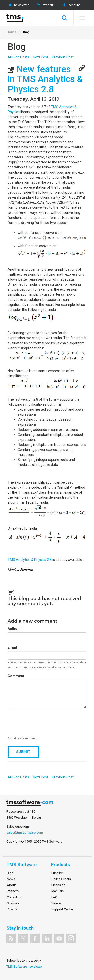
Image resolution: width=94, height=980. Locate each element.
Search (64, 18)
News (11, 879)
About (11, 885)
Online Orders (61, 879)
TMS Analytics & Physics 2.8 (30, 560)
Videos (57, 903)
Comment (16, 676)
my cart (45, 5)
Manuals (58, 891)
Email (12, 647)
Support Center (62, 909)
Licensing (58, 885)
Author (13, 629)
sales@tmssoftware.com (25, 833)
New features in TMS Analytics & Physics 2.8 (45, 79)
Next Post (40, 57)
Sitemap (13, 903)
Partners (13, 891)
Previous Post (63, 57)
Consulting (15, 897)
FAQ (54, 897)
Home (11, 32)
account (71, 5)
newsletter (18, 5)
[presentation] (46, 722)
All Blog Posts (18, 57)
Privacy (12, 909)
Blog (25, 32)
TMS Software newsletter (24, 967)
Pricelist (57, 873)
